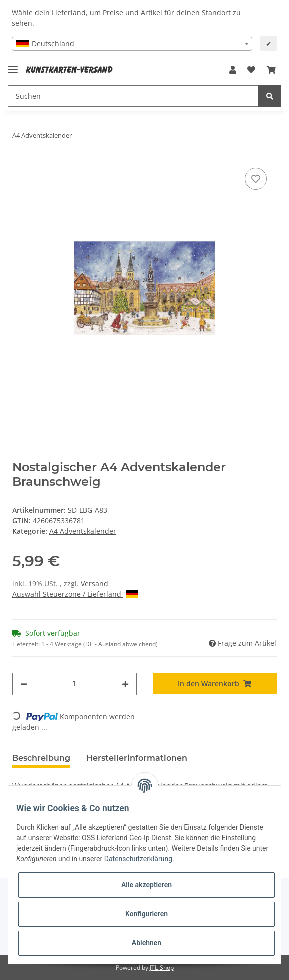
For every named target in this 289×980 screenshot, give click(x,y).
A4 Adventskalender (83, 531)
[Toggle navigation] (13, 65)
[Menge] (75, 684)
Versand (95, 583)
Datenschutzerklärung (138, 859)
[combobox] (132, 44)
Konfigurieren (146, 914)
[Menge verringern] (24, 684)
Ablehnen (146, 943)
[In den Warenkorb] (215, 684)
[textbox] (132, 44)
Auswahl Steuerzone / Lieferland (75, 594)
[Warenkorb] (271, 70)
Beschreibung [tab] (41, 758)
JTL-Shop (162, 967)
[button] (233, 70)
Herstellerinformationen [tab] (137, 758)
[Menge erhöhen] (125, 684)
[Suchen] (133, 96)
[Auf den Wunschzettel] (256, 179)
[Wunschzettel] (251, 70)
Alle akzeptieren (146, 885)
